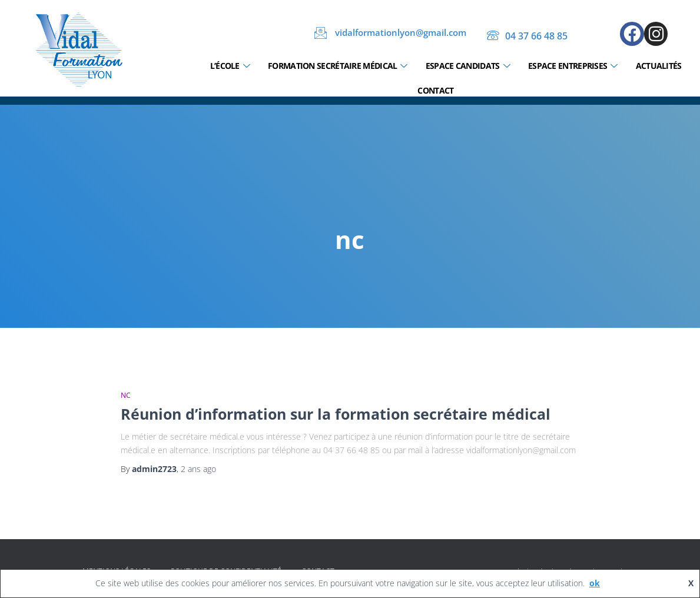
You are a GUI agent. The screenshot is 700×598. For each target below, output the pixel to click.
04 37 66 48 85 (527, 36)
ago (198, 469)
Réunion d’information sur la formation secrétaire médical (336, 414)
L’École (230, 67)
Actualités (659, 66)
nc (126, 395)
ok (595, 583)
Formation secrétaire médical (338, 67)
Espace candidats (468, 67)
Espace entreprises (573, 67)
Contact (435, 91)
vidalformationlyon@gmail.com (390, 33)
